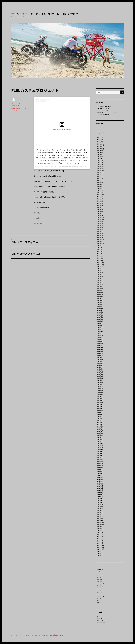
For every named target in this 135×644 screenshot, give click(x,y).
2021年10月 (100, 243)
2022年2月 (100, 235)
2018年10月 (100, 314)
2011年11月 (100, 477)
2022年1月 (100, 237)
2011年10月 (100, 479)
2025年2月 (100, 165)
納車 (98, 601)
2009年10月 (101, 526)
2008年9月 (100, 552)
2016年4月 (100, 373)
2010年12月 (100, 499)
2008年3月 (100, 556)
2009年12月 (101, 522)
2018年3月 (100, 328)
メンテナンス (101, 597)
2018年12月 (100, 310)
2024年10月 (101, 173)
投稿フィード (101, 618)
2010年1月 (100, 520)
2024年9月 (100, 175)
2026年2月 (100, 141)
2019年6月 (100, 298)
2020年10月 (101, 267)
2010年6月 (100, 511)
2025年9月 (100, 151)
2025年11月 (100, 147)
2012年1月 (100, 473)
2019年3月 (100, 304)
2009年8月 (100, 530)
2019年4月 (100, 302)
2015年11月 (100, 383)
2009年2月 (100, 542)
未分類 (99, 599)
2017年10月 (100, 338)
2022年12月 (101, 216)
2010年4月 (100, 515)
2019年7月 (100, 296)
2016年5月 (100, 371)
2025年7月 (100, 155)
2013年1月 (100, 450)
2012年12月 (100, 452)
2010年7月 (100, 509)
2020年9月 (100, 269)
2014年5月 (100, 418)
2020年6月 (100, 275)
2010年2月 (100, 518)
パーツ (99, 591)
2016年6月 (100, 369)
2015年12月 (100, 381)
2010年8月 (100, 507)
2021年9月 (100, 245)
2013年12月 (100, 428)
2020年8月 (100, 271)
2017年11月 (100, 336)
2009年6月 (100, 534)
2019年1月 (100, 308)
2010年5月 (100, 513)
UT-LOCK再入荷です (103, 108)
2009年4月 (100, 538)
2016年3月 (100, 375)
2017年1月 (100, 355)
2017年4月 (100, 349)
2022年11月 (100, 218)
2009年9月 (100, 528)
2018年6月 (100, 322)
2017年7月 (100, 344)
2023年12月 (101, 192)
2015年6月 (100, 393)
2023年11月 (100, 194)
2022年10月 (101, 220)
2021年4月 (100, 255)
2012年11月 (100, 454)
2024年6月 (100, 180)
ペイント (100, 595)
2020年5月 (100, 277)
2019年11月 (100, 288)
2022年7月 (100, 226)
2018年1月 (100, 332)
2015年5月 (100, 395)
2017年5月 (100, 347)
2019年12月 (100, 287)
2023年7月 (100, 202)
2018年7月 (100, 320)
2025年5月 (100, 159)
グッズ (99, 585)
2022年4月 (100, 231)
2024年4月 (100, 184)
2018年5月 (100, 324)
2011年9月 (100, 481)
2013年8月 (100, 436)
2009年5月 (100, 536)
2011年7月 (100, 485)
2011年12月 (100, 475)
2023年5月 (100, 206)
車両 (15, 110)
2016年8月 (100, 365)
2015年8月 (100, 389)
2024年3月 (100, 186)
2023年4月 (100, 208)
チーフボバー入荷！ (103, 110)
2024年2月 (100, 188)
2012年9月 (100, 458)
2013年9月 (100, 434)
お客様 (13, 108)
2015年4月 (100, 397)
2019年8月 (100, 294)
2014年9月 (100, 410)
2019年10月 (100, 290)
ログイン (100, 616)
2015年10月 (100, 385)
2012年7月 (100, 461)
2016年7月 (100, 367)
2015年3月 (100, 399)
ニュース (100, 589)
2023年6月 (100, 204)
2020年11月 (100, 265)
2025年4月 (100, 161)
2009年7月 (100, 532)
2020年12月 (101, 263)
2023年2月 (100, 212)
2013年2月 (100, 448)
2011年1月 (100, 497)
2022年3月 (100, 233)
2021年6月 (100, 251)
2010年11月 (100, 501)
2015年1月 (100, 402)
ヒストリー (100, 593)
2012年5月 (100, 465)
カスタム (18, 108)
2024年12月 (101, 169)
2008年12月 (101, 546)
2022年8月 (100, 224)
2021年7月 (100, 249)
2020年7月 (100, 273)
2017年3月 (100, 351)
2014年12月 (100, 404)
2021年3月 (100, 257)
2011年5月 (100, 489)
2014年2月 (100, 424)
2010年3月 (100, 516)
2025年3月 (100, 163)
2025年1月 (100, 167)
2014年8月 (100, 412)
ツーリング (100, 587)
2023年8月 (100, 200)
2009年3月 (100, 540)
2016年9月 (100, 363)
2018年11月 (100, 312)
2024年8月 (100, 176)
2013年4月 (100, 444)
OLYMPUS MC (16, 103)
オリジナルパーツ (102, 575)
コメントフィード (102, 620)
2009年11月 (100, 524)
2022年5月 (100, 230)
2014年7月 (100, 414)
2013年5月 (100, 442)
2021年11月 (100, 241)
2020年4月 (100, 279)
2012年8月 (100, 459)
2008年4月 (100, 554)
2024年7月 (100, 178)
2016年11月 (100, 359)
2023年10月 (101, 196)
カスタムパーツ (101, 581)
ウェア (99, 573)
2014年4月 (100, 420)
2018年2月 (100, 330)
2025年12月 (100, 145)
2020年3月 (100, 281)
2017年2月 (100, 353)
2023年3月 (100, 210)
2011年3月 (100, 493)
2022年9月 (100, 222)
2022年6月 (100, 228)
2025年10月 (100, 149)
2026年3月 (100, 139)
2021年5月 (100, 253)
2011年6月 (100, 487)
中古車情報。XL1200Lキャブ (105, 106)
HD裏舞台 (100, 569)
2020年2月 (100, 283)
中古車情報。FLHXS (103, 114)
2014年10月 (100, 408)
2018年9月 (100, 316)
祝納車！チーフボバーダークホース (107, 112)
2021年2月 (100, 259)
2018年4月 (100, 326)
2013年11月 (100, 430)
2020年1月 (100, 285)
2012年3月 (100, 469)
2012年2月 (100, 471)
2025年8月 (100, 153)
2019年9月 (100, 292)
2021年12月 (100, 239)
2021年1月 (100, 261)
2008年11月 (100, 548)
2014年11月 (100, 406)
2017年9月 (100, 340)
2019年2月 (100, 306)
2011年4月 (100, 491)
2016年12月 (100, 357)
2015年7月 (100, 391)
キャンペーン (101, 583)
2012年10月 (100, 456)
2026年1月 (100, 143)
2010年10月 (100, 503)
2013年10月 (100, 432)
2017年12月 (100, 334)
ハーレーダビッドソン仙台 (53, 166)
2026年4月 (100, 137)
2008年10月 (101, 550)
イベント (100, 571)
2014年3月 (100, 422)
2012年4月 (100, 467)
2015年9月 (100, 387)
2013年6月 (100, 440)
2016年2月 (100, 377)
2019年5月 (100, 300)
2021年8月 (100, 247)
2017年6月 (100, 345)
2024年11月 (100, 171)
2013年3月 (100, 446)
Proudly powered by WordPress (53, 635)
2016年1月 (100, 379)
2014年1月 (100, 426)
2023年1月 (100, 214)
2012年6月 (100, 463)
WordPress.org (102, 622)
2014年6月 (100, 416)
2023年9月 (100, 198)
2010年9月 (100, 505)
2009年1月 (100, 544)
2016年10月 (100, 361)
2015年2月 (100, 401)
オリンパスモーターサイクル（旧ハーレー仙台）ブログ (45, 14)
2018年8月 (100, 318)
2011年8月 (100, 483)
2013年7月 (100, 438)
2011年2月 (100, 495)
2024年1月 (100, 190)
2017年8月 (100, 342)
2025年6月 (100, 157)
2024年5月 (100, 182)
